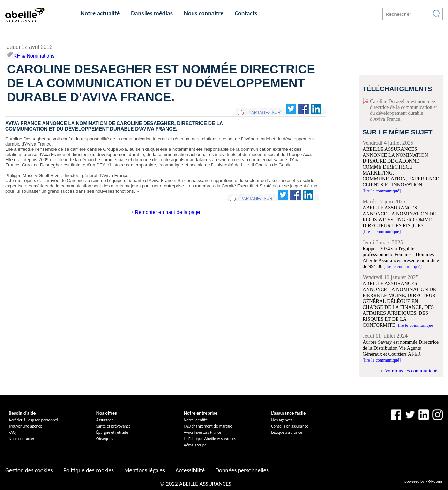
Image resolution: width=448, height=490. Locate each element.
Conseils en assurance (290, 426)
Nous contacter (22, 439)
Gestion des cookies (29, 470)
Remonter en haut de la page (167, 212)
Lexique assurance (287, 432)
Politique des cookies (88, 470)
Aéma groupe (195, 445)
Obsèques (105, 439)
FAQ (12, 432)
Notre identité (196, 420)
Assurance (105, 420)
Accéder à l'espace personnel (33, 420)
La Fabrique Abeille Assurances (210, 439)
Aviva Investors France (203, 432)
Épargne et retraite (112, 432)
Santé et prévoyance (114, 426)
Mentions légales (145, 470)
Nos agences (282, 420)
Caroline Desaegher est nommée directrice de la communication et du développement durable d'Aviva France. (404, 110)
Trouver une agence (25, 426)
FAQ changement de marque (208, 426)
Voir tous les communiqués (412, 371)
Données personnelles (242, 470)
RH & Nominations (34, 56)
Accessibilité (190, 470)
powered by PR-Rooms (424, 481)
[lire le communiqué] (382, 191)
